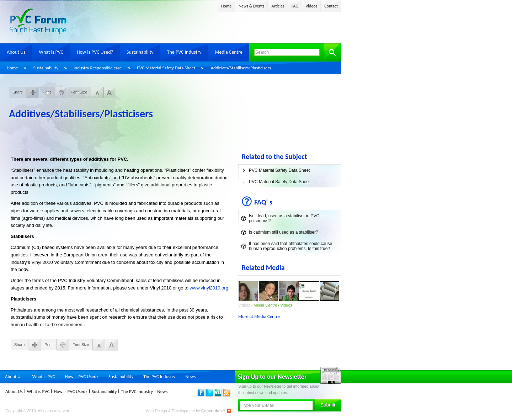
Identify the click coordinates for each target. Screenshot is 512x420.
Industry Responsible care (98, 68)
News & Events (251, 6)
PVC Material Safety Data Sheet (166, 68)
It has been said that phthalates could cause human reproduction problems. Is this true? (290, 246)
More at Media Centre (259, 316)
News (190, 376)
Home (226, 6)
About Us (16, 52)
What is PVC (51, 52)
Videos (312, 6)
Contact (331, 6)
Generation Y (213, 411)
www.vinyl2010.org (209, 288)
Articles (278, 6)
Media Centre (228, 52)
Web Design (157, 411)
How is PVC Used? (95, 52)
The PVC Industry (184, 52)
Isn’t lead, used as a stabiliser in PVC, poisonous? (285, 218)
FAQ (295, 6)
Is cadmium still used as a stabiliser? (284, 232)
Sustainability (140, 52)
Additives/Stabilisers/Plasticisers (241, 68)
